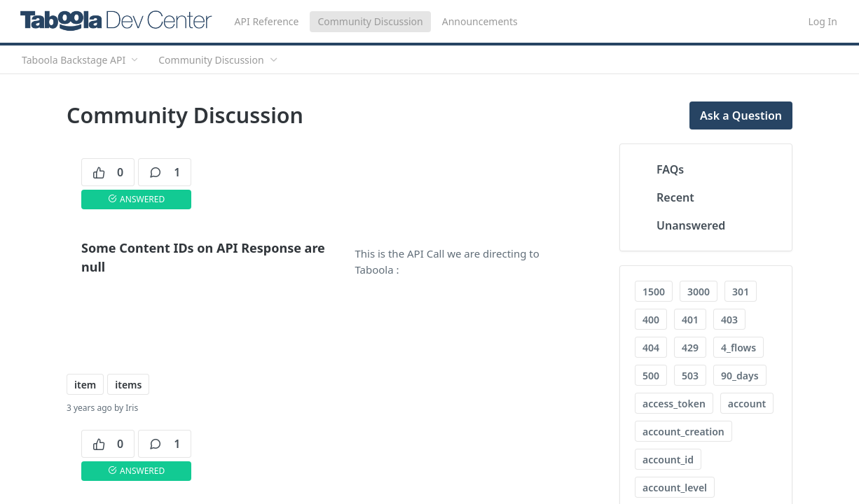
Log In (823, 21)
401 (690, 320)
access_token (674, 404)
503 (690, 376)
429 (690, 348)
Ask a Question (741, 115)
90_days (740, 376)
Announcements (480, 21)
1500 (654, 292)
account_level (675, 488)
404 (651, 348)
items (128, 385)
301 (741, 292)
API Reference (267, 21)
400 (651, 320)
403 (729, 320)
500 (651, 376)
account (747, 404)
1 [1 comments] (165, 172)
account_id (668, 460)
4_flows (738, 348)
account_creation (683, 432)
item (85, 385)
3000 (699, 292)
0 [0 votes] (108, 172)
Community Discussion (370, 21)
